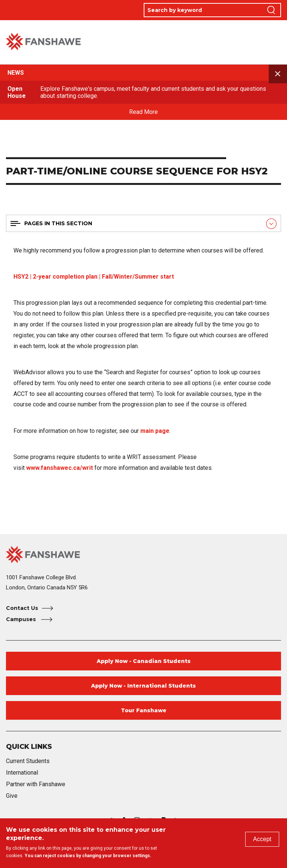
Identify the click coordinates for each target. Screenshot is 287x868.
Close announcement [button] (278, 74)
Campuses (22, 619)
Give (12, 796)
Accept (262, 839)
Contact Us (22, 608)
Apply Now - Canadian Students (144, 661)
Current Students (28, 761)
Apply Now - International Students (143, 686)
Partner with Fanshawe (36, 784)
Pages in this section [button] (58, 223)
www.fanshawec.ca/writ (60, 468)
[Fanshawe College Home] (143, 554)
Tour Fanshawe (144, 710)
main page (155, 431)
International (22, 773)
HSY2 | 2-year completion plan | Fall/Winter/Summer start (94, 277)
